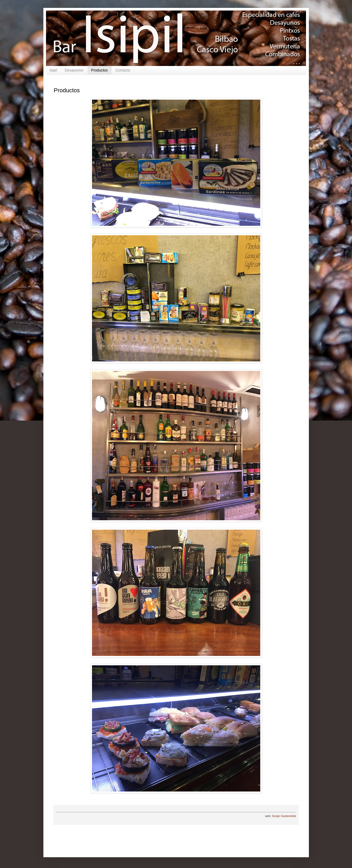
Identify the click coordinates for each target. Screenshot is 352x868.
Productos (100, 70)
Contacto (123, 70)
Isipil (53, 70)
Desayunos (74, 70)
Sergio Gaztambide (284, 816)
